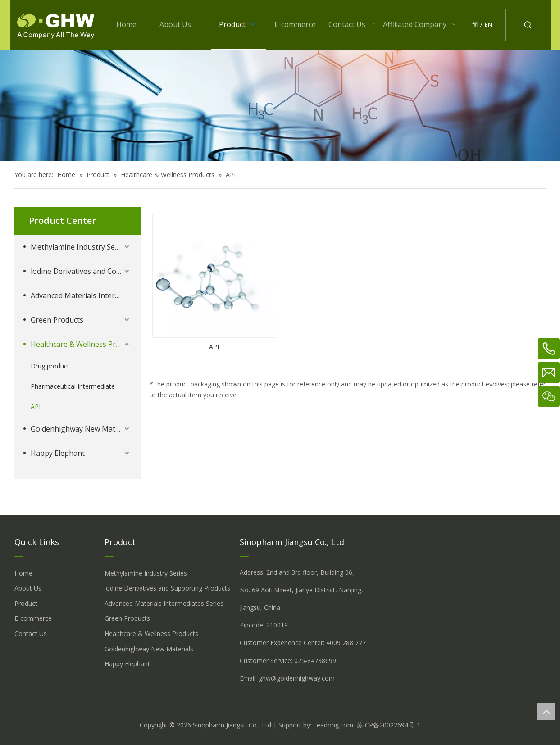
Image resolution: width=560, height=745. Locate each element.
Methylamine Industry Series (79, 247)
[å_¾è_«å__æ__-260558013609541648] (280, 106)
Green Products (57, 320)
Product (26, 603)
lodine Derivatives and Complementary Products (81, 271)
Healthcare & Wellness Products (81, 344)
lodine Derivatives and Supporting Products (167, 588)
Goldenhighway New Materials (81, 429)
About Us (28, 588)
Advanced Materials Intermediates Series (81, 295)
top (546, 711)
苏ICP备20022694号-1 (389, 725)
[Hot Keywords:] (528, 25)
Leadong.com (333, 725)
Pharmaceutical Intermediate (73, 386)
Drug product (50, 366)
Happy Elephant (58, 453)
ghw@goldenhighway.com (297, 678)
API (36, 407)
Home (23, 573)
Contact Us (31, 634)
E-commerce (33, 618)
